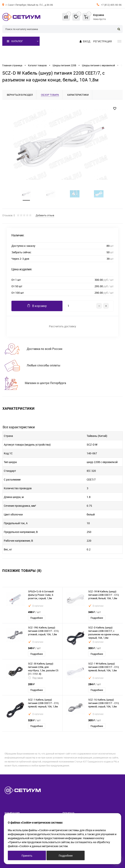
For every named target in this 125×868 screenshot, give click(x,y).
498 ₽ (34, 612)
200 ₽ (31, 684)
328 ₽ (34, 720)
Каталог (15, 41)
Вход (87, 41)
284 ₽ (95, 684)
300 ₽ (95, 648)
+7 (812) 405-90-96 (111, 5)
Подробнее (37, 618)
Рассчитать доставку (62, 326)
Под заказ (35, 678)
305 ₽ (95, 720)
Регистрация (102, 41)
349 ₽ (95, 612)
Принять (27, 856)
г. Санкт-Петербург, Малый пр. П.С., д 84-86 (29, 5)
